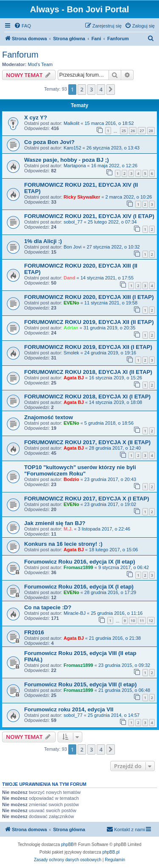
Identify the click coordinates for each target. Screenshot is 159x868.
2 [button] (82, 89)
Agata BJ (74, 378)
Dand (70, 278)
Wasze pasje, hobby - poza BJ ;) (67, 160)
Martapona (75, 166)
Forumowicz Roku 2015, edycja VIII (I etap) (80, 684)
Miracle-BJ (75, 613)
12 (151, 621)
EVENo (71, 303)
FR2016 (34, 632)
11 (142, 621)
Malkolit (71, 123)
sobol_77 (73, 222)
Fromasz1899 (78, 567)
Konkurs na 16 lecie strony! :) (63, 544)
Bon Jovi (73, 247)
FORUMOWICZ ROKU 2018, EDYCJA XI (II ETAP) (88, 372)
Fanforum (20, 55)
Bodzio (71, 479)
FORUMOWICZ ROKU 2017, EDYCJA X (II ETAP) (87, 442)
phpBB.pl (111, 852)
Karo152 (73, 148)
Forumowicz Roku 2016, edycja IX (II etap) (80, 562)
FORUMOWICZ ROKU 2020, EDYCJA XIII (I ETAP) (89, 297)
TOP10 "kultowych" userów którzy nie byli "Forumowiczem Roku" (80, 470)
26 (133, 131)
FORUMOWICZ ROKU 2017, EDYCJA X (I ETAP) (87, 499)
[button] (111, 89)
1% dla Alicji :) (43, 241)
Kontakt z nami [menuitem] (126, 829)
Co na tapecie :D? (48, 607)
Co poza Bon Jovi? (49, 142)
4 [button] (101, 89)
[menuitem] (22, 26)
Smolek (71, 353)
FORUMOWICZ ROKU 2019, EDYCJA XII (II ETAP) (89, 322)
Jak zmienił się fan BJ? (55, 523)
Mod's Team (40, 64)
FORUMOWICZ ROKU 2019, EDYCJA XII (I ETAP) (88, 347)
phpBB (67, 845)
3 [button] (91, 89)
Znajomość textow (49, 417)
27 (142, 131)
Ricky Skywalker (82, 197)
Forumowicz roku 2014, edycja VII (69, 709)
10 (133, 621)
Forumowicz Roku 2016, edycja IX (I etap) (79, 587)
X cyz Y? (36, 117)
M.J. (68, 529)
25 (124, 131)
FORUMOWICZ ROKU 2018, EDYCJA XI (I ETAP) (87, 397)
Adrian (71, 328)
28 (151, 131)
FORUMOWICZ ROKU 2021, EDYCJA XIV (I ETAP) (89, 216)
